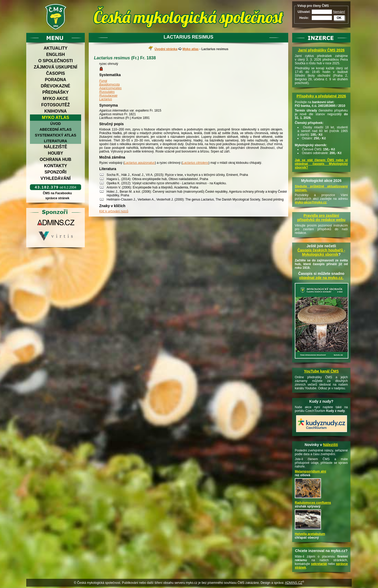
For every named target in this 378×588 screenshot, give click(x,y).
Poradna (56, 80)
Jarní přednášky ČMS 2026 (321, 50)
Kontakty (56, 166)
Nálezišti (331, 445)
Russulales (107, 92)
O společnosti (56, 61)
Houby (56, 153)
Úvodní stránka (166, 49)
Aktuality (56, 48)
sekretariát (319, 564)
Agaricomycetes (110, 88)
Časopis (55, 73)
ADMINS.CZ (293, 583)
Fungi (103, 81)
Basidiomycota (109, 85)
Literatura (55, 141)
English (56, 54)
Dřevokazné (55, 86)
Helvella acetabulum (310, 534)
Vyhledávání (56, 178)
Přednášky (55, 92)
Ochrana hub (55, 159)
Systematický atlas (56, 135)
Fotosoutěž (56, 105)
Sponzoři (56, 172)
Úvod (55, 124)
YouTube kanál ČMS (321, 371)
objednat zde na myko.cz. (321, 278)
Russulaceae (108, 96)
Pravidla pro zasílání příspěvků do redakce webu (321, 218)
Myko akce (56, 99)
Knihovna (56, 111)
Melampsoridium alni (310, 471)
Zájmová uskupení (56, 67)
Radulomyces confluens (313, 503)
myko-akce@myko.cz (311, 202)
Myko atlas (56, 117)
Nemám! (339, 12)
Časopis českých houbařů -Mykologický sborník (321, 252)
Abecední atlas (55, 129)
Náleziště (56, 147)
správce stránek (57, 198)
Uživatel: (304, 12)
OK (339, 18)
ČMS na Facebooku (57, 193)
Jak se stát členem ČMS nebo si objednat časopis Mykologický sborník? (321, 164)
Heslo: (304, 18)
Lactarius (106, 99)
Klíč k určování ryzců (114, 211)
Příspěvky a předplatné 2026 (321, 96)
